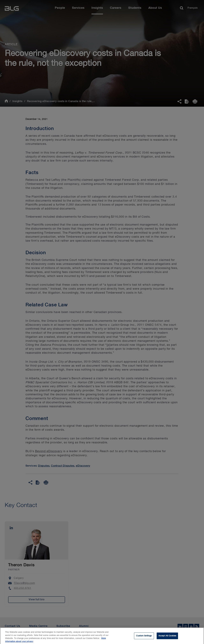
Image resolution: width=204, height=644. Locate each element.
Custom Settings (144, 637)
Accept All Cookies (167, 637)
